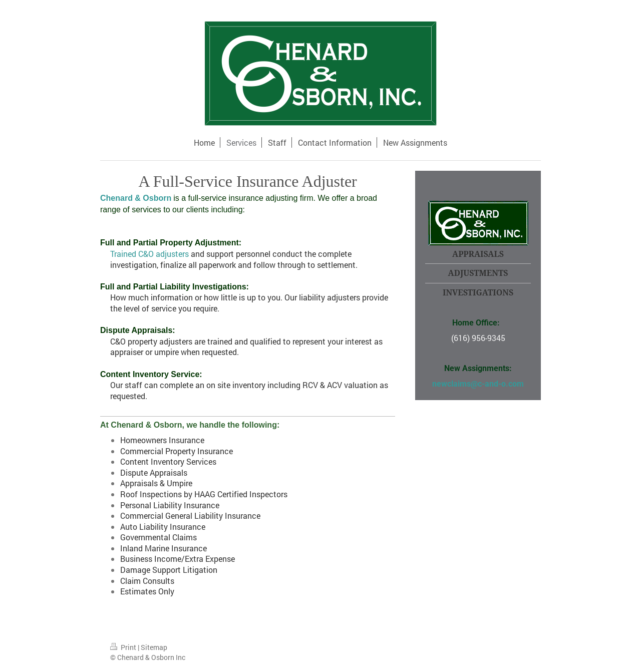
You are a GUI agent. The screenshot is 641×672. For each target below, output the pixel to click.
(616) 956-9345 (478, 338)
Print (124, 647)
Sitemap (154, 647)
